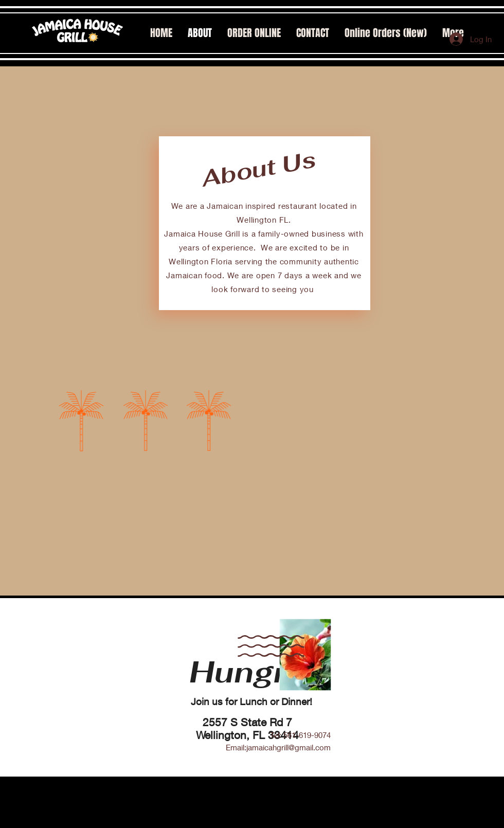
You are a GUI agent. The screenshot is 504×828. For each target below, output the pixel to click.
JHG (326, 824)
